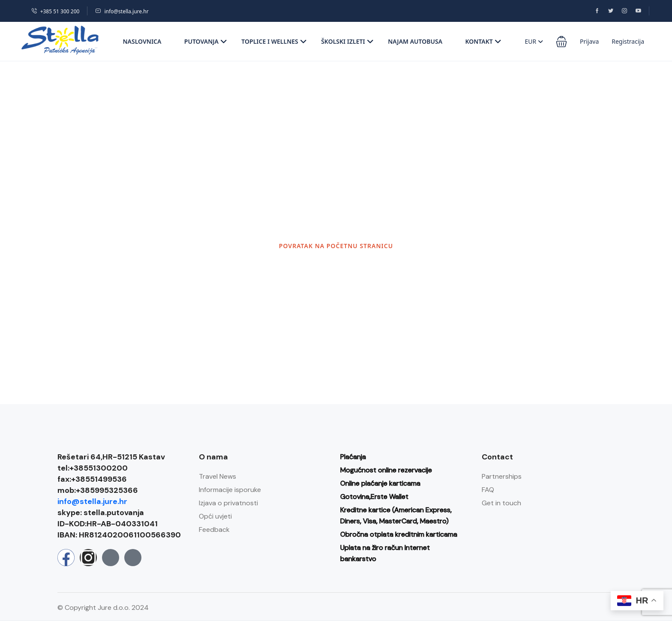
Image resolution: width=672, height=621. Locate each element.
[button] (561, 42)
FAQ (488, 490)
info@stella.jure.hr (122, 11)
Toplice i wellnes (274, 41)
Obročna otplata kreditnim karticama (399, 534)
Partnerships (502, 476)
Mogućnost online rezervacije (386, 470)
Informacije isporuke (230, 490)
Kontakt (483, 41)
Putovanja (206, 41)
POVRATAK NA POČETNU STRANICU (336, 246)
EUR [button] (534, 41)
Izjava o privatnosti (228, 503)
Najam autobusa (415, 41)
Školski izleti (347, 41)
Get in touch (501, 503)
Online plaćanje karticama (380, 483)
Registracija (628, 41)
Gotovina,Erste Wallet (374, 496)
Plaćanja (353, 457)
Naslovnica (142, 41)
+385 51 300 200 (55, 11)
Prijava (589, 41)
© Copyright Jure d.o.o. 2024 (103, 607)
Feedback (214, 529)
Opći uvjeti (215, 516)
